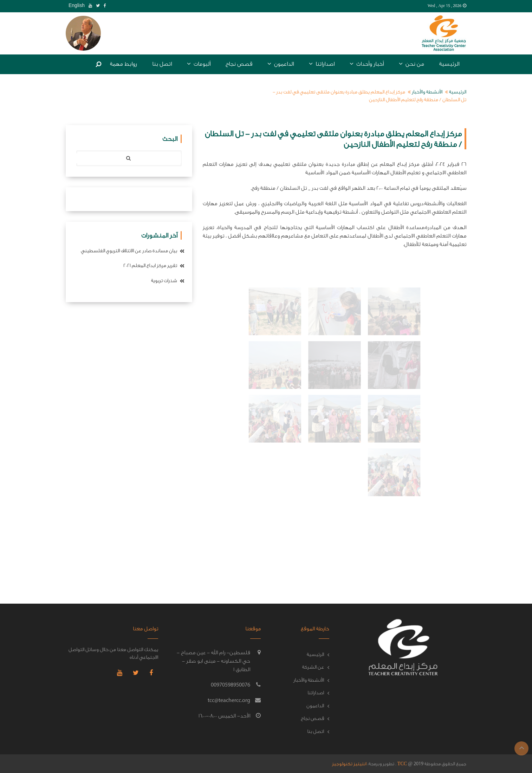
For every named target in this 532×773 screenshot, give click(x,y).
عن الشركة (313, 667)
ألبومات (199, 64)
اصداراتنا (322, 64)
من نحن (411, 64)
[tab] (83, 33)
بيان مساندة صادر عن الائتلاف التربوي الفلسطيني (133, 251)
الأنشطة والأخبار (427, 92)
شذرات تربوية (168, 281)
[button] (83, 33)
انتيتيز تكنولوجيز (349, 764)
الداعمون (281, 64)
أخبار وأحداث (367, 64)
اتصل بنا (162, 64)
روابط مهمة (124, 64)
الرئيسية (449, 64)
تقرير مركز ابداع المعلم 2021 (154, 266)
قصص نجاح (239, 64)
